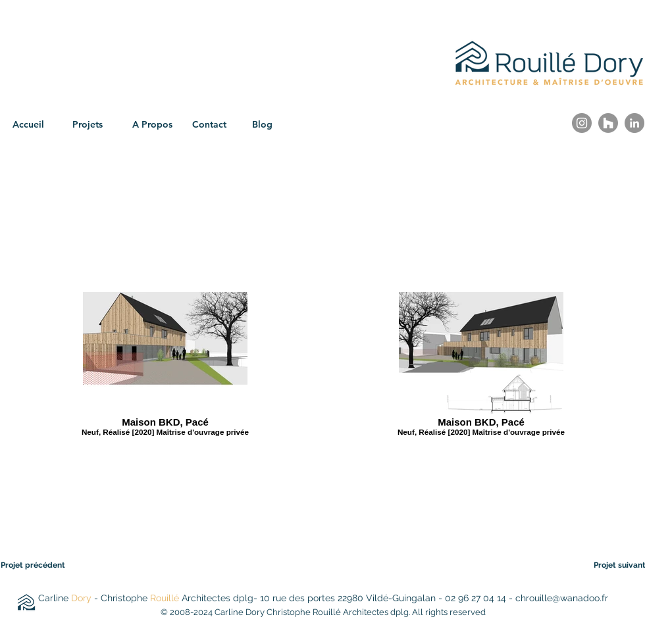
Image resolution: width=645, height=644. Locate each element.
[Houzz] (608, 123)
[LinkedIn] (634, 123)
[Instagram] (582, 123)
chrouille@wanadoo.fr (562, 598)
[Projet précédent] (41, 565)
